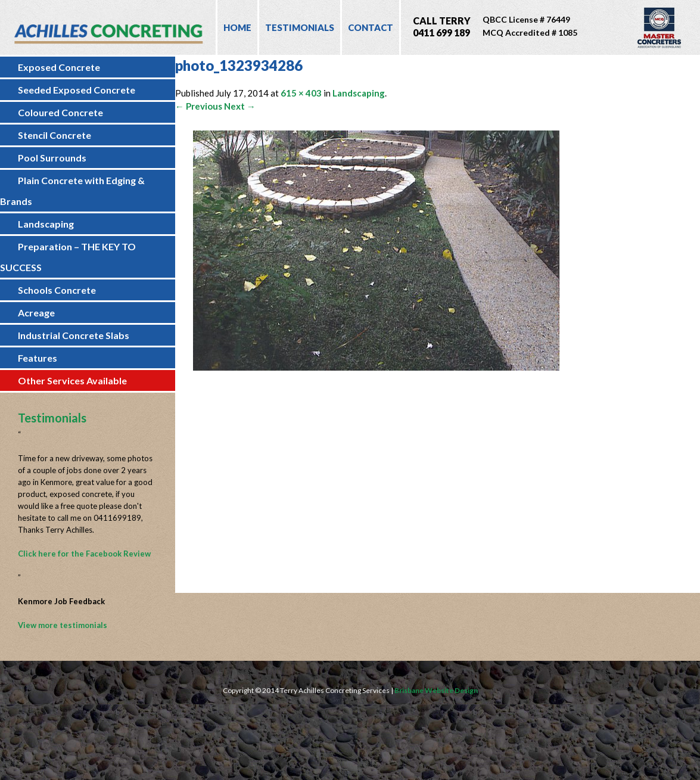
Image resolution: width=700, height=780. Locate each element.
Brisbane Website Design (436, 690)
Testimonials (300, 27)
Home (237, 27)
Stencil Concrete (55, 135)
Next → (240, 106)
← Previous (199, 106)
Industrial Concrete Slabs (74, 335)
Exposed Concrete (59, 67)
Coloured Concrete (60, 112)
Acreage (36, 313)
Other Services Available (72, 380)
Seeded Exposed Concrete (77, 90)
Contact (371, 27)
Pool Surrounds (52, 158)
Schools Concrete (57, 290)
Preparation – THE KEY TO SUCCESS (68, 257)
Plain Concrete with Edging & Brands (72, 191)
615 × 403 (301, 93)
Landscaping (46, 224)
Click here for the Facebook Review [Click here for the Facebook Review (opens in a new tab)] (84, 554)
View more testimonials (63, 625)
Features (38, 358)
